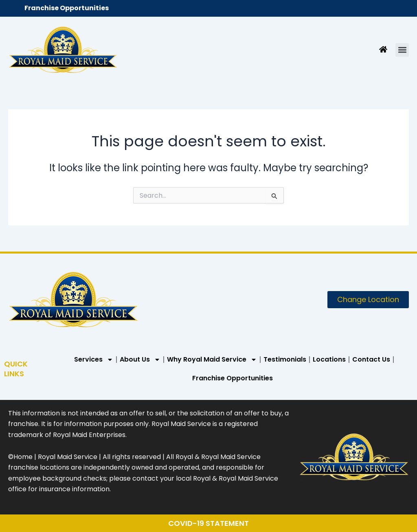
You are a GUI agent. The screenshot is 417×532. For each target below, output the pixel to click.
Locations (329, 359)
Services (94, 360)
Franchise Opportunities (67, 8)
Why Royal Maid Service (212, 360)
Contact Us (371, 359)
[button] (402, 50)
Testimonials (285, 359)
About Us (140, 360)
